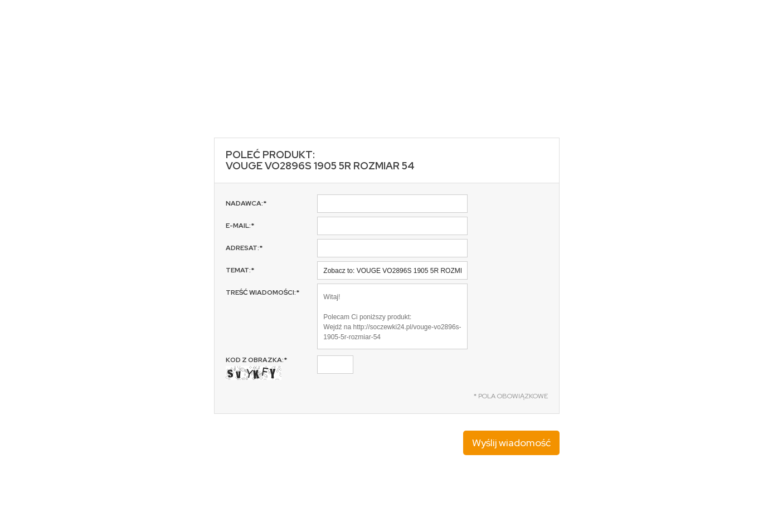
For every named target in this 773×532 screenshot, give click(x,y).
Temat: (240, 270)
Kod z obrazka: (256, 368)
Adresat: (244, 248)
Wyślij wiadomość (511, 443)
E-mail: (240, 226)
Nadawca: (246, 203)
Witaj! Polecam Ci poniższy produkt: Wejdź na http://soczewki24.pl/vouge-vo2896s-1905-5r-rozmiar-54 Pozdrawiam (392, 316)
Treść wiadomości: (262, 292)
